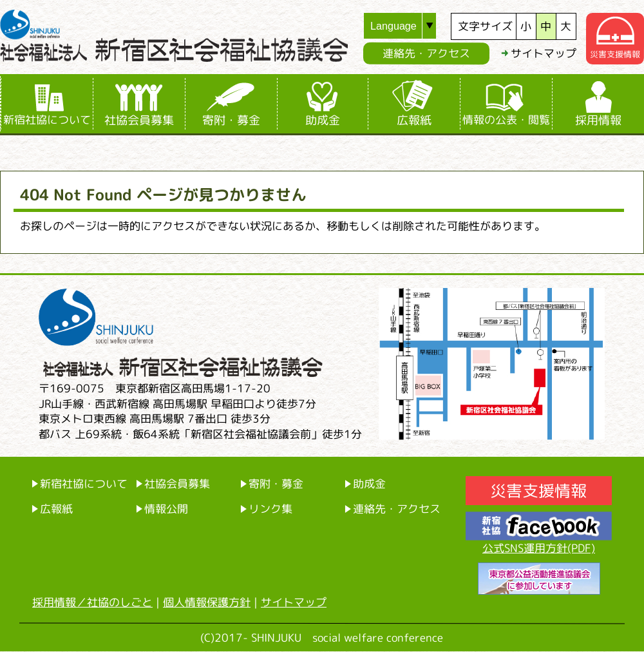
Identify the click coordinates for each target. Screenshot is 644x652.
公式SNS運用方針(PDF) (539, 548)
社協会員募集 (139, 120)
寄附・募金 (231, 120)
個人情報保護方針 (207, 602)
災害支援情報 (538, 491)
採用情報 (598, 120)
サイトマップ (544, 53)
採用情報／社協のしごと (92, 602)
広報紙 (414, 120)
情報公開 (166, 509)
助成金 (323, 120)
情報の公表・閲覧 (506, 120)
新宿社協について (47, 120)
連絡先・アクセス (426, 53)
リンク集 (270, 509)
